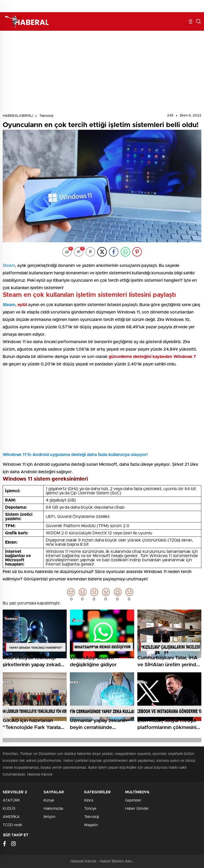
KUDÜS (9, 809)
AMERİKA (11, 817)
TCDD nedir (12, 825)
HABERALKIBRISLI (18, 116)
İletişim (49, 817)
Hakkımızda (53, 809)
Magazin (91, 825)
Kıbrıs (89, 800)
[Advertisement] (102, 73)
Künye (49, 800)
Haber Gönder (137, 809)
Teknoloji (46, 116)
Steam (9, 266)
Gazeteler (133, 800)
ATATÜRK (11, 800)
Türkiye (90, 809)
